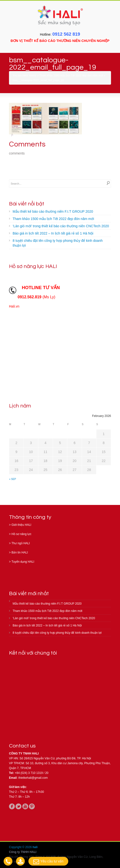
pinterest (32, 806)
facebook (12, 806)
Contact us (22, 746)
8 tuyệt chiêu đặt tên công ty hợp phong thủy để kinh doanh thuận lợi (58, 243)
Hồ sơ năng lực (21, 534)
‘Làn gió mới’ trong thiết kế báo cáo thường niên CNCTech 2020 (61, 226)
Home (33, 75)
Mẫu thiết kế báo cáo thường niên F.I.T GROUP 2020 (53, 211)
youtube (25, 806)
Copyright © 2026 (21, 847)
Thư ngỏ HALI (21, 543)
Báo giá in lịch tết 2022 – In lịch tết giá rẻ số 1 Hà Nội (53, 233)
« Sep (13, 479)
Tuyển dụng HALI (23, 562)
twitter (18, 806)
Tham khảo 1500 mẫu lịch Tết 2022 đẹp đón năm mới (71, 75)
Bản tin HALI (20, 552)
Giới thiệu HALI (21, 525)
